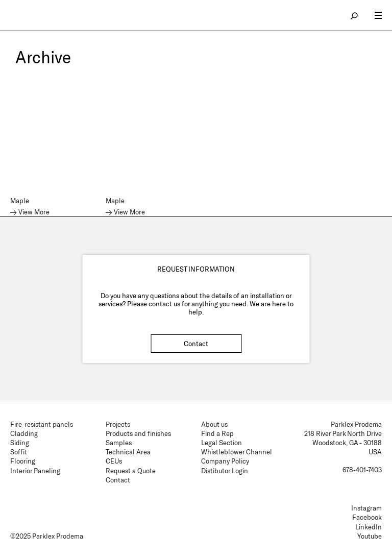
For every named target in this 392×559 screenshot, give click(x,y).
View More (34, 212)
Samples (119, 443)
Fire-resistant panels (42, 424)
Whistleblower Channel (237, 452)
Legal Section (222, 443)
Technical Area (128, 452)
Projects (118, 424)
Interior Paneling (35, 471)
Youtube (370, 536)
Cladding (24, 433)
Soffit (19, 452)
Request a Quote (131, 471)
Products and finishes (138, 433)
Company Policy (225, 461)
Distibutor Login (225, 471)
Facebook (367, 517)
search (355, 15)
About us (214, 424)
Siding (20, 443)
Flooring (23, 461)
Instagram (366, 508)
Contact (196, 344)
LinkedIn (369, 527)
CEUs (114, 461)
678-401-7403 (362, 470)
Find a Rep (217, 433)
